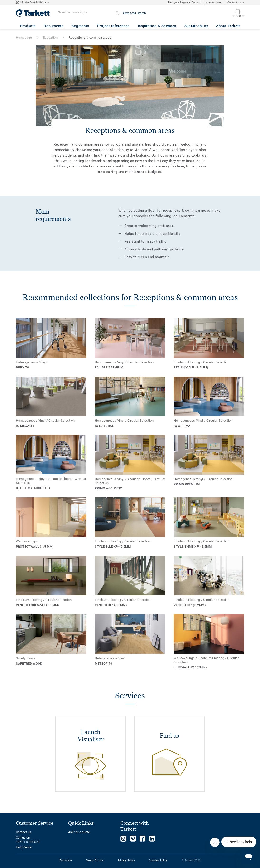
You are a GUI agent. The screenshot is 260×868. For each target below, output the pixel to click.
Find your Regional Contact (185, 2)
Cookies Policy (158, 861)
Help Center (24, 847)
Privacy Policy (126, 861)
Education (50, 37)
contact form (214, 2)
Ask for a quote (79, 832)
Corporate (66, 861)
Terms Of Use (95, 861)
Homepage (24, 37)
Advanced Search (134, 13)
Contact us (24, 832)
